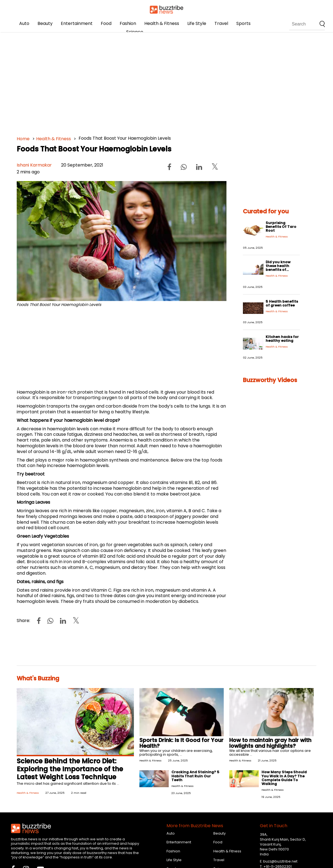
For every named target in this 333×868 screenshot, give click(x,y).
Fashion (128, 23)
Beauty (45, 23)
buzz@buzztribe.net (280, 861)
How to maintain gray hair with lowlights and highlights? (270, 743)
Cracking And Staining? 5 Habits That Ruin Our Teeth (195, 776)
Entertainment (77, 23)
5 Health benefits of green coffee (282, 303)
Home (23, 139)
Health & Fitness (162, 23)
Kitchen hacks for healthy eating (282, 339)
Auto (24, 23)
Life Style (197, 23)
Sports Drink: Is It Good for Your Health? (181, 743)
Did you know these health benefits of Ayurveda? (278, 268)
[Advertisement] (166, 82)
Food (106, 23)
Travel (221, 23)
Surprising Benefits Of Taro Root (281, 227)
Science (135, 32)
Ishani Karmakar (34, 165)
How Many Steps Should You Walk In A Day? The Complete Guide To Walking (284, 778)
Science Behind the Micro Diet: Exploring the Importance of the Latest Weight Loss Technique (70, 769)
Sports (243, 23)
